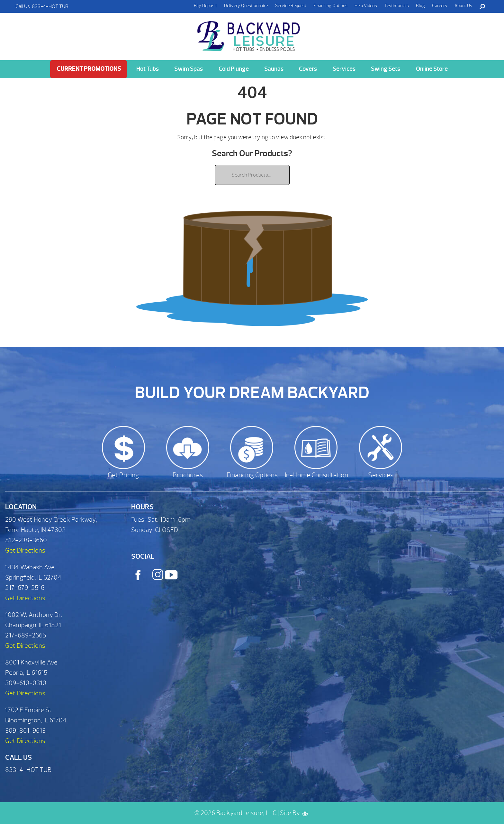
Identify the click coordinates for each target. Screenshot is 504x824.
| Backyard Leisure (249, 32)
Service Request (291, 6)
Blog (420, 6)
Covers (308, 69)
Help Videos (366, 6)
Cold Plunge (234, 69)
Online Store (432, 69)
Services (344, 69)
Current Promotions (89, 69)
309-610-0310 (26, 683)
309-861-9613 (25, 731)
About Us (463, 6)
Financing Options (330, 6)
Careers (440, 6)
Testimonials (397, 6)
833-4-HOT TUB (50, 6)
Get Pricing (123, 475)
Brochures (188, 475)
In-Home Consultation (316, 475)
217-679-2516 (25, 588)
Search (482, 6)
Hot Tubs (148, 69)
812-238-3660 (26, 540)
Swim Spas (189, 69)
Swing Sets (386, 69)
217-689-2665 (26, 635)
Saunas (274, 69)
